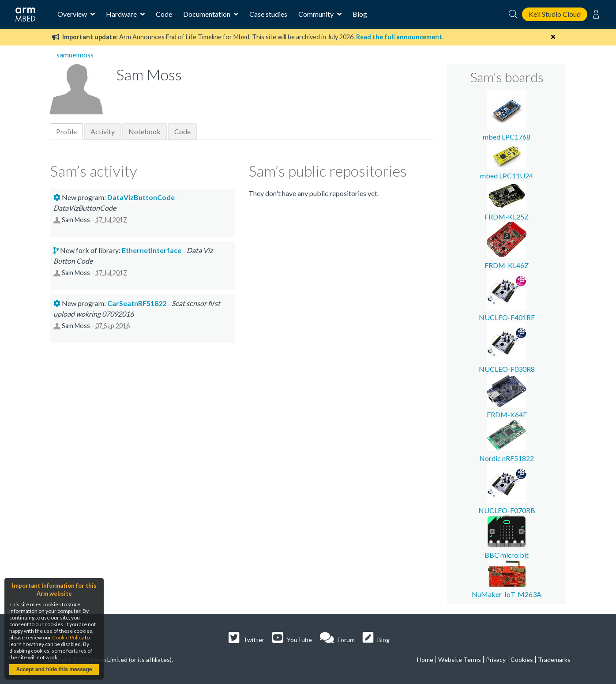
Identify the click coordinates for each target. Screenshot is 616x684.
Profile (66, 131)
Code (164, 14)
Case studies (268, 14)
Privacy (496, 659)
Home (425, 659)
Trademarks (554, 659)
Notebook (145, 131)
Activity (103, 131)
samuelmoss (75, 55)
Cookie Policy (68, 637)
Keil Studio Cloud (555, 14)
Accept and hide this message (54, 669)
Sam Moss (76, 220)
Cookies (522, 659)
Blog (360, 14)
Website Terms (460, 659)
